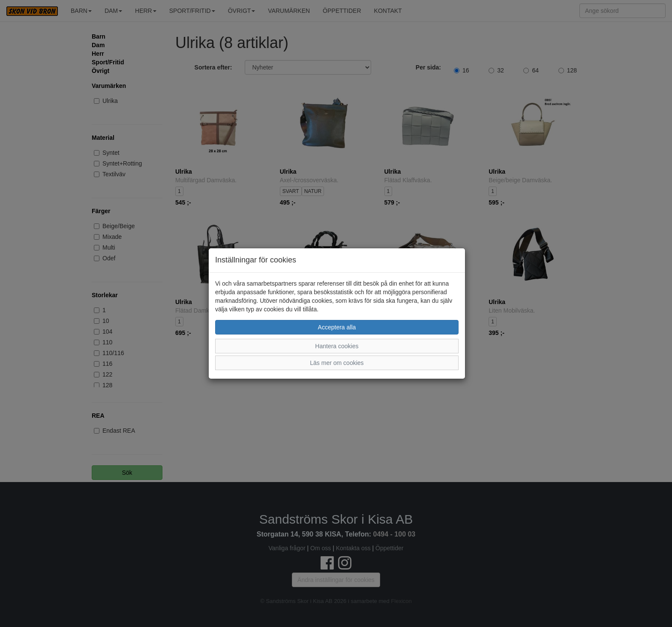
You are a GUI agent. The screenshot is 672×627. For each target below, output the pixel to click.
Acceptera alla (337, 327)
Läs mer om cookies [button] (337, 363)
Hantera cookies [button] (337, 346)
